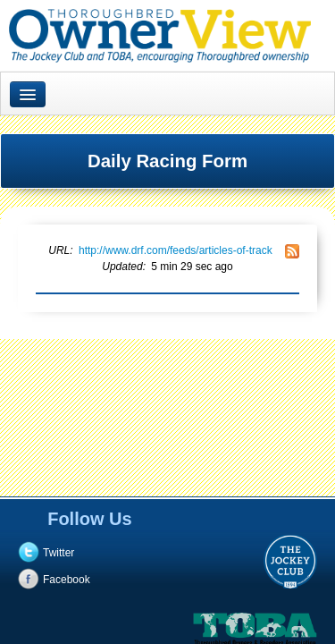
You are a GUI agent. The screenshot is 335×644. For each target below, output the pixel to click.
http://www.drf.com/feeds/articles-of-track (176, 250)
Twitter (59, 553)
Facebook (67, 580)
